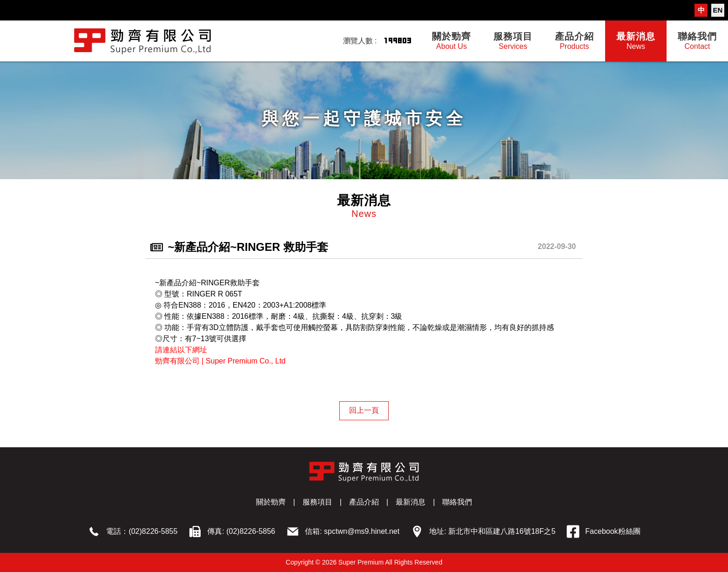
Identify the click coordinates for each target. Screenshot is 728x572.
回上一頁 (364, 410)
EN (718, 10)
